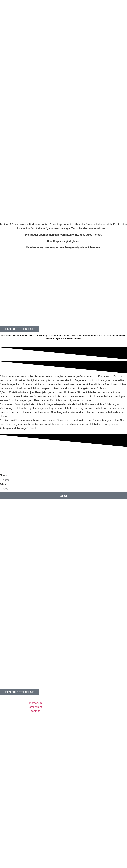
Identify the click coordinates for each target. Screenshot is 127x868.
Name (4, 573)
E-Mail (4, 582)
